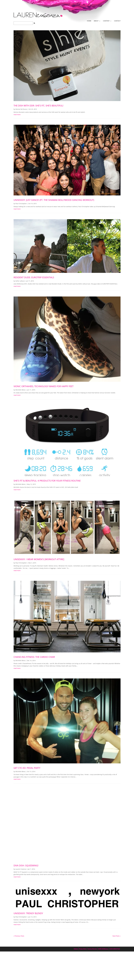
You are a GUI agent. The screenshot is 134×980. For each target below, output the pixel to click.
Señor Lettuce (20, 281)
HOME (89, 21)
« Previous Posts (19, 936)
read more (17, 115)
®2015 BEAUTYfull (115, 949)
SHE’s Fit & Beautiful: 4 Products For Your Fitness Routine (47, 481)
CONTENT (106, 21)
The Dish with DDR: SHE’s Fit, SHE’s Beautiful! (38, 106)
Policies (76, 949)
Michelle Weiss (21, 390)
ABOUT (96, 21)
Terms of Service (92, 949)
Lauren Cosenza (21, 869)
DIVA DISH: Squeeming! (26, 865)
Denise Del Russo (21, 109)
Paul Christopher (21, 204)
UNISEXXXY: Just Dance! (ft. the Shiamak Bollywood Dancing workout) (54, 200)
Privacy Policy (83, 949)
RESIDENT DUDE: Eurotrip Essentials (34, 277)
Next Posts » (117, 936)
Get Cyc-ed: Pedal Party (27, 768)
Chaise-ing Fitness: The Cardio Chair (34, 657)
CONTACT (117, 21)
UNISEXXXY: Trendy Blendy (28, 913)
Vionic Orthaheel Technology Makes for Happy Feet (44, 386)
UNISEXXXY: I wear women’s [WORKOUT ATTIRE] (39, 559)
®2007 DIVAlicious (103, 949)
